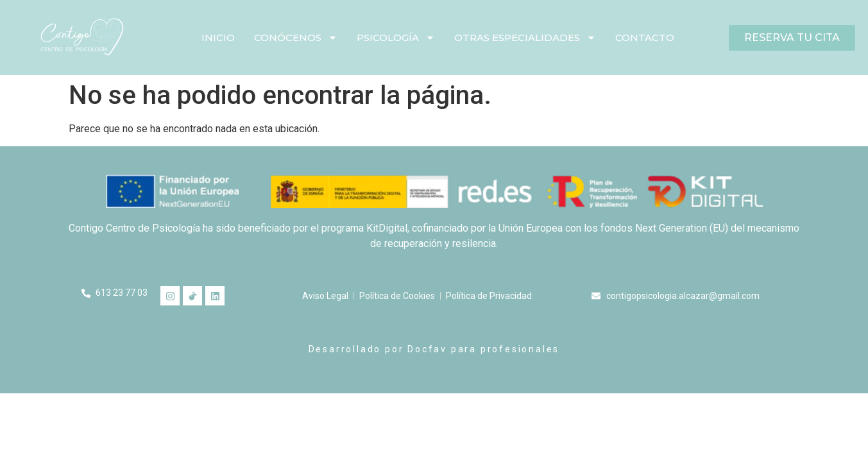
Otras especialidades (525, 38)
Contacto (645, 38)
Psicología (396, 38)
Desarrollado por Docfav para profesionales (434, 349)
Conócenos (296, 38)
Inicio (218, 38)
